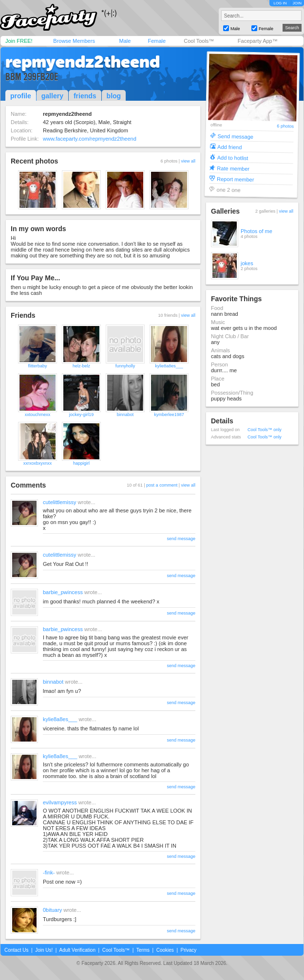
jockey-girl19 (82, 415)
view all (188, 161)
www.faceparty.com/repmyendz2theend (90, 139)
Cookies (165, 950)
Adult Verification (77, 950)
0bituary (52, 910)
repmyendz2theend (83, 62)
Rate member (233, 168)
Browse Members (74, 41)
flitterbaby (37, 366)
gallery (52, 96)
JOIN (297, 3)
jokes (247, 263)
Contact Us (16, 950)
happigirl (81, 463)
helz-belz (81, 366)
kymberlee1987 (169, 415)
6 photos (285, 126)
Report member (236, 179)
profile (21, 96)
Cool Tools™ (199, 41)
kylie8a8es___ (169, 366)
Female (157, 41)
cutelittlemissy (59, 502)
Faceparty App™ (258, 41)
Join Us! (44, 950)
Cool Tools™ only (265, 430)
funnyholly (125, 366)
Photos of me (256, 231)
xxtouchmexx (38, 415)
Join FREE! (19, 41)
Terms (143, 950)
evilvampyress (60, 802)
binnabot (125, 415)
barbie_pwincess (63, 592)
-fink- (49, 872)
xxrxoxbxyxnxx (38, 463)
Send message (235, 136)
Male (125, 41)
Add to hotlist (233, 157)
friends (85, 96)
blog (114, 96)
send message (181, 539)
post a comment (162, 485)
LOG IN (280, 3)
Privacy (189, 950)
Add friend (229, 147)
